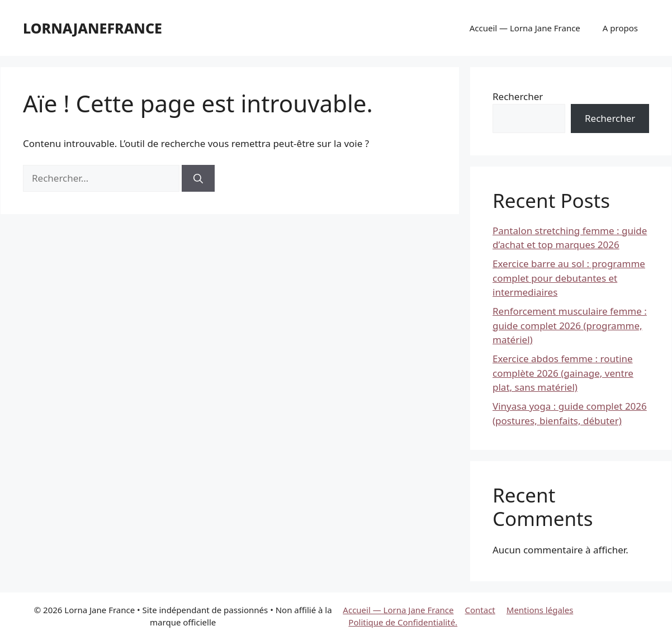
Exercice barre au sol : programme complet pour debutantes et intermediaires (569, 278)
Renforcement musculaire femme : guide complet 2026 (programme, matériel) (570, 325)
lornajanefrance (93, 28)
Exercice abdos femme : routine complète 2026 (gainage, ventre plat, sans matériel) (563, 373)
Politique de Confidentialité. (403, 622)
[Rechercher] (198, 178)
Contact (480, 610)
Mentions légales (540, 610)
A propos (620, 28)
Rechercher (518, 96)
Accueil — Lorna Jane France (525, 28)
